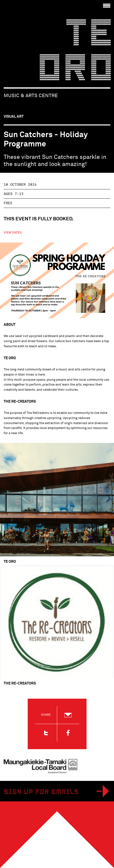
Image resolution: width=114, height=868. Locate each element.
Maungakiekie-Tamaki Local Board (40, 766)
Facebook (68, 733)
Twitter (46, 733)
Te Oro (75, 52)
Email (68, 715)
